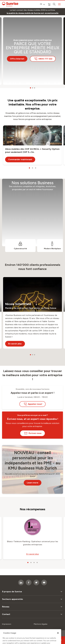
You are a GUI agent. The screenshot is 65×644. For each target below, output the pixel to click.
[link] (33, 13)
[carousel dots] (30, 88)
